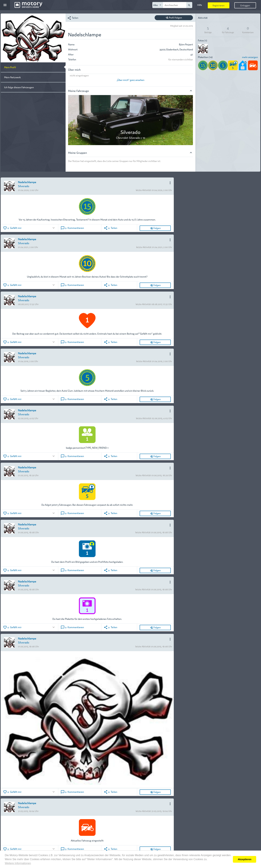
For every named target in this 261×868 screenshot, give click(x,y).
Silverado (24, 186)
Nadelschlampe (27, 182)
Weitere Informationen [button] (18, 863)
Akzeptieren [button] (245, 859)
